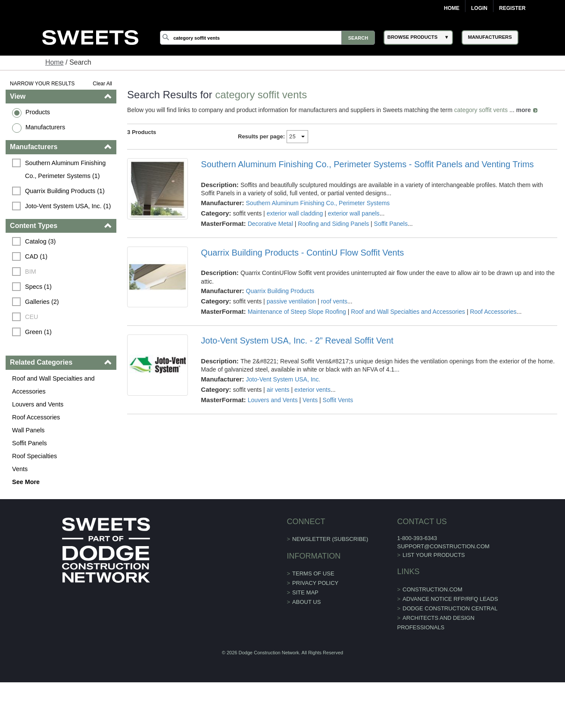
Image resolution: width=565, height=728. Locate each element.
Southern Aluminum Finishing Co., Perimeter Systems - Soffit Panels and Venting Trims (367, 164)
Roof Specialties (34, 456)
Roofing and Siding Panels (333, 224)
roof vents (334, 301)
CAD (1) (36, 256)
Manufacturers (45, 127)
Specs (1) (38, 287)
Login (479, 8)
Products (38, 112)
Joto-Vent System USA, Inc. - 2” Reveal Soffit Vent (297, 341)
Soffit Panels (30, 443)
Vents (20, 469)
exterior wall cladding (295, 213)
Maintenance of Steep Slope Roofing (297, 312)
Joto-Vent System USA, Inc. (283, 379)
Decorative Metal (270, 224)
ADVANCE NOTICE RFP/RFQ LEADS (450, 599)
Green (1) (38, 332)
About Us (306, 602)
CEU (31, 317)
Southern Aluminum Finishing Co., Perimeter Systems (318, 203)
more (523, 110)
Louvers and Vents (38, 404)
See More (26, 482)
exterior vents (312, 390)
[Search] (267, 38)
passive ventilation (291, 301)
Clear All (102, 84)
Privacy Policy (315, 583)
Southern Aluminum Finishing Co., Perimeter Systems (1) (66, 169)
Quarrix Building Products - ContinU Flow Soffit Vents (302, 253)
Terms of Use (313, 573)
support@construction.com (443, 546)
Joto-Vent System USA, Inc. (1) (68, 206)
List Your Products (434, 555)
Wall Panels (28, 430)
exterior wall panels (354, 213)
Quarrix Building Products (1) (65, 191)
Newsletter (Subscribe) (330, 539)
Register (512, 8)
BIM (31, 272)
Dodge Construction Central (450, 608)
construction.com (432, 589)
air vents (278, 390)
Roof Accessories (36, 417)
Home (452, 8)
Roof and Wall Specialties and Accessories (53, 385)
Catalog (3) (40, 241)
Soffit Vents (338, 400)
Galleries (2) (42, 302)
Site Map (305, 592)
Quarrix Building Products (280, 291)
